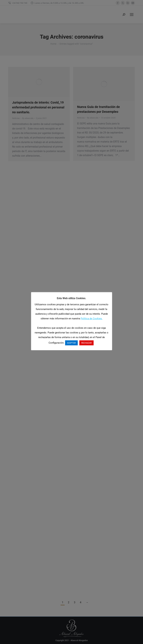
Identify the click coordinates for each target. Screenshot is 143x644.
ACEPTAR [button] (71, 343)
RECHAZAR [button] (86, 343)
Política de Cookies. (92, 319)
